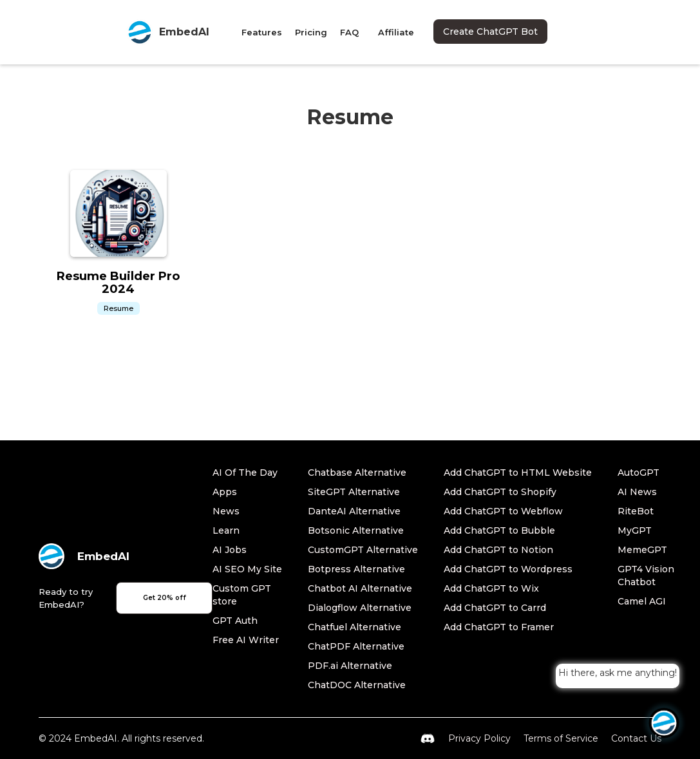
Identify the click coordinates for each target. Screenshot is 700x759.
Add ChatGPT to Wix (491, 588)
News (226, 511)
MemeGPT (642, 550)
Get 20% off (165, 598)
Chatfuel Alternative (355, 627)
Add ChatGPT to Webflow (503, 511)
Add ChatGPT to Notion (498, 550)
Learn (226, 530)
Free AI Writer (246, 640)
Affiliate (396, 32)
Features (262, 32)
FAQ (349, 32)
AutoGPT (639, 473)
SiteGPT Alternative (354, 492)
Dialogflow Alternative (360, 608)
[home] (168, 32)
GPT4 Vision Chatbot (646, 576)
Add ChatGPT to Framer (499, 627)
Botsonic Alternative (356, 530)
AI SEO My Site (247, 569)
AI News (637, 492)
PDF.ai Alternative (350, 666)
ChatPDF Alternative (356, 646)
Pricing (311, 32)
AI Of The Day (245, 473)
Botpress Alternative (356, 569)
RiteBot (636, 511)
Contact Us (636, 738)
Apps (225, 492)
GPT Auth (235, 621)
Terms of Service (561, 738)
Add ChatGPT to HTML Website (518, 473)
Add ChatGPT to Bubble (499, 530)
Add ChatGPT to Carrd (495, 608)
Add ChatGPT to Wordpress (508, 569)
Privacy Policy (479, 738)
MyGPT (635, 530)
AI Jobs (230, 550)
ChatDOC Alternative (357, 685)
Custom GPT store (242, 595)
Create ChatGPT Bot (490, 32)
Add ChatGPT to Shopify (500, 492)
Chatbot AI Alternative (360, 588)
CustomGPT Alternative (363, 550)
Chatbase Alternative (357, 473)
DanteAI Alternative (354, 511)
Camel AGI (642, 601)
